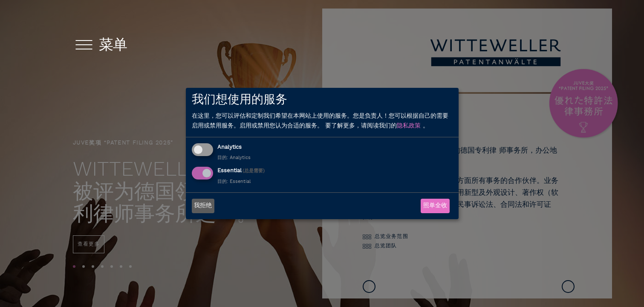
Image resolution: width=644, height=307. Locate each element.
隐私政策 (409, 126)
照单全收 (435, 206)
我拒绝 (203, 206)
